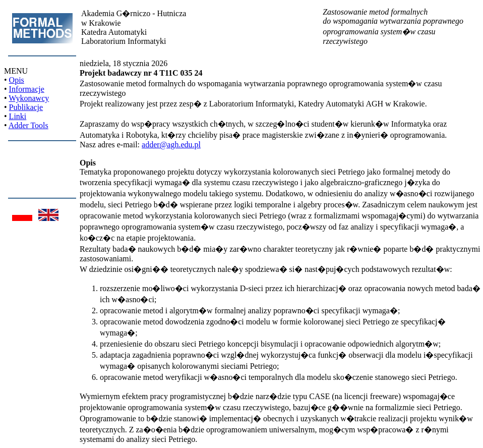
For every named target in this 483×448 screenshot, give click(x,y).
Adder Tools (28, 125)
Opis (17, 80)
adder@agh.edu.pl (171, 145)
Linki (18, 116)
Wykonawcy (29, 98)
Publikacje (26, 107)
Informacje (27, 89)
